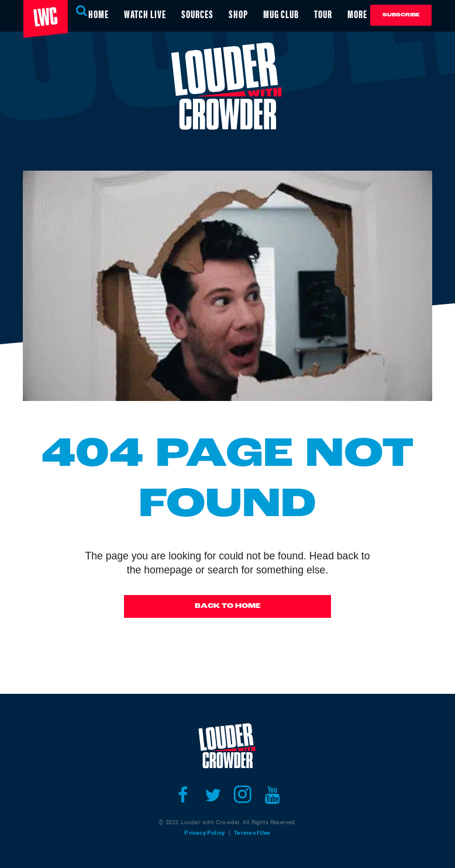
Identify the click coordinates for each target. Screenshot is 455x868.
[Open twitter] (213, 795)
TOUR (323, 14)
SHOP (238, 14)
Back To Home (228, 606)
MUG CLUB (281, 14)
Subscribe (401, 15)
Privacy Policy (204, 832)
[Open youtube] (272, 795)
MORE (357, 14)
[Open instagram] (242, 795)
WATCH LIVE (145, 14)
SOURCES (197, 14)
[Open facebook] (183, 795)
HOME (99, 14)
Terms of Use (252, 832)
